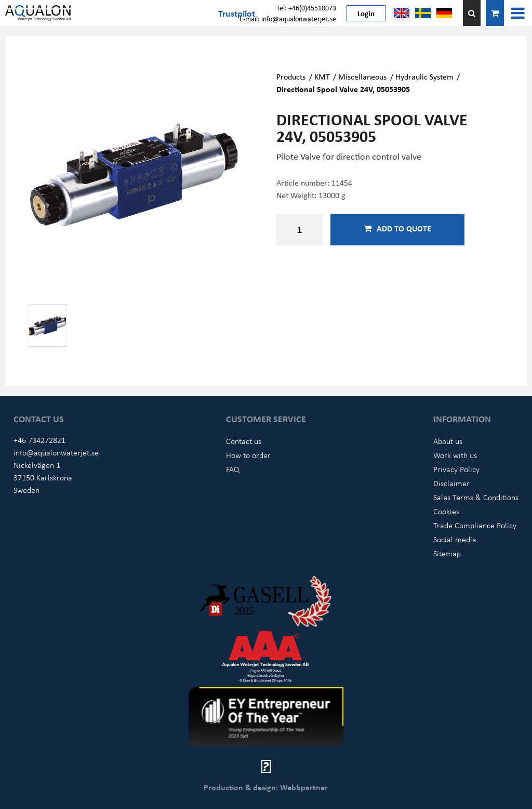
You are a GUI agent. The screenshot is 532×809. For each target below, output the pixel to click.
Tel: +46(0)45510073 (306, 8)
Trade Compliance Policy (475, 525)
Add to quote (397, 228)
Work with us (455, 455)
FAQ (233, 469)
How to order (248, 455)
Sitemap (447, 553)
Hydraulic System (424, 76)
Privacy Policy (456, 469)
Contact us (244, 441)
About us (448, 441)
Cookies (446, 511)
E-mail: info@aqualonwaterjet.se (288, 18)
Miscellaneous (362, 76)
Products (291, 76)
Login (366, 13)
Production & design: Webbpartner (266, 787)
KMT (322, 76)
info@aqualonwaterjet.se (56, 452)
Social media (455, 539)
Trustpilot (237, 13)
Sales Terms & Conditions (476, 497)
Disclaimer (451, 483)
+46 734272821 (39, 440)
